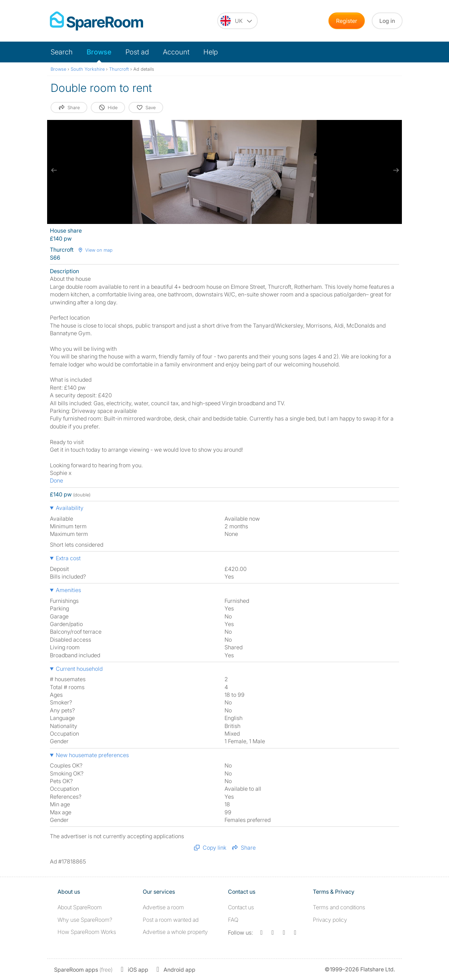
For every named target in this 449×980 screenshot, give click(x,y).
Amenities (68, 590)
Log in (387, 21)
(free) (83, 970)
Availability (70, 508)
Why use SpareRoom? (85, 920)
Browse (99, 52)
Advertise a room (163, 907)
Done (56, 480)
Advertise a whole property (175, 932)
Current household (79, 669)
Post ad (137, 52)
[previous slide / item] (54, 170)
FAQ (233, 920)
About (80, 907)
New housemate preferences (92, 755)
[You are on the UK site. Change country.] (237, 21)
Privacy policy (330, 920)
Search (62, 52)
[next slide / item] (395, 170)
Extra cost (68, 558)
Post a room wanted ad (171, 920)
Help (211, 52)
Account (176, 52)
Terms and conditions (339, 907)
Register (347, 21)
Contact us (241, 907)
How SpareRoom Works (87, 932)
